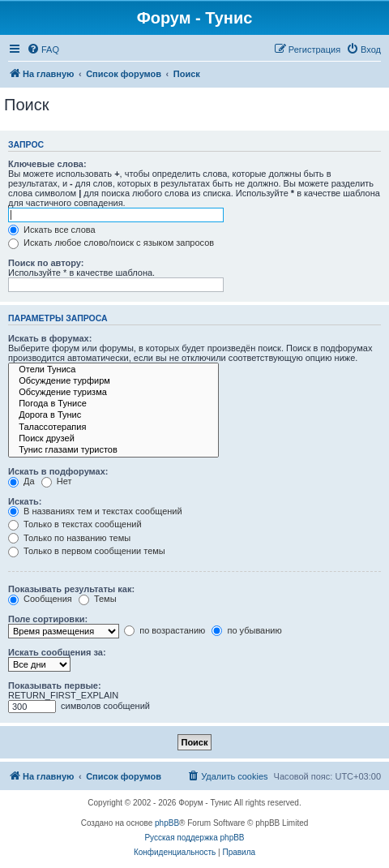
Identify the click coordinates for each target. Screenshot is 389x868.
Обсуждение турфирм (113, 381)
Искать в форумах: (50, 338)
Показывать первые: (55, 685)
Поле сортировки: (48, 619)
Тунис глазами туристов (113, 450)
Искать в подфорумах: (58, 471)
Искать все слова (52, 230)
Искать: (25, 501)
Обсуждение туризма (113, 393)
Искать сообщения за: (57, 652)
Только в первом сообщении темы (87, 551)
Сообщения (40, 599)
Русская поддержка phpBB (194, 838)
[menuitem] (43, 49)
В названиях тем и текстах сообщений (95, 511)
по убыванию (246, 630)
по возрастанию (165, 630)
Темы (98, 599)
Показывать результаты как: (71, 589)
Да (21, 481)
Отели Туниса (113, 370)
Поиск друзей (113, 439)
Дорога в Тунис (113, 415)
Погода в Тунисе (113, 404)
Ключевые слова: (47, 164)
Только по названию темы (69, 538)
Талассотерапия (113, 428)
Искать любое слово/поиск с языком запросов (111, 243)
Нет (57, 481)
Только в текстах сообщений (75, 524)
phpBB (167, 823)
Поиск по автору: (46, 263)
